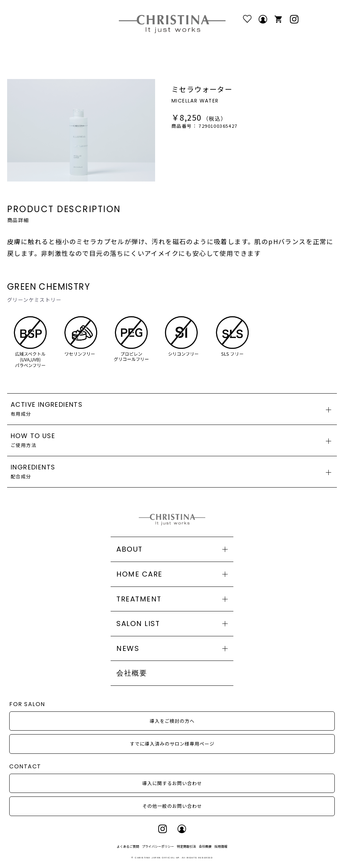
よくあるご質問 (128, 846)
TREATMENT (139, 599)
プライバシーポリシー (158, 846)
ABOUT (129, 549)
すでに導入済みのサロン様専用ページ (172, 744)
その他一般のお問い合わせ (172, 806)
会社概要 (132, 673)
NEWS (128, 648)
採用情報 (221, 846)
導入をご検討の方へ (172, 721)
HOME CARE (139, 574)
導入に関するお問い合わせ (172, 783)
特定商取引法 (186, 846)
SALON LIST (138, 624)
